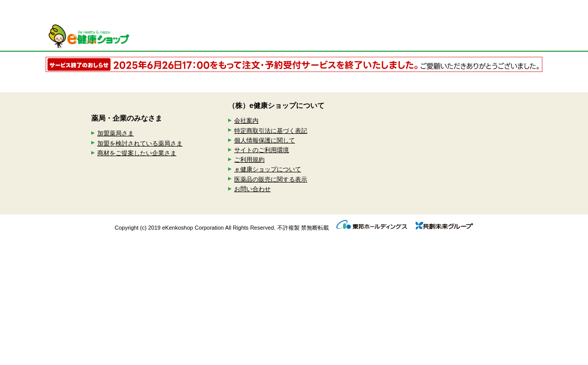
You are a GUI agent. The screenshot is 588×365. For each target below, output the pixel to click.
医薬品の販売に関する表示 (271, 179)
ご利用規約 (249, 160)
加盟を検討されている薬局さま (140, 143)
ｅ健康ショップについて (268, 169)
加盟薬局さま (116, 133)
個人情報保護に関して (265, 140)
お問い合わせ (252, 189)
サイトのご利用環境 (262, 150)
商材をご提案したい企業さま (137, 153)
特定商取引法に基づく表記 (271, 131)
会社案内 (246, 121)
